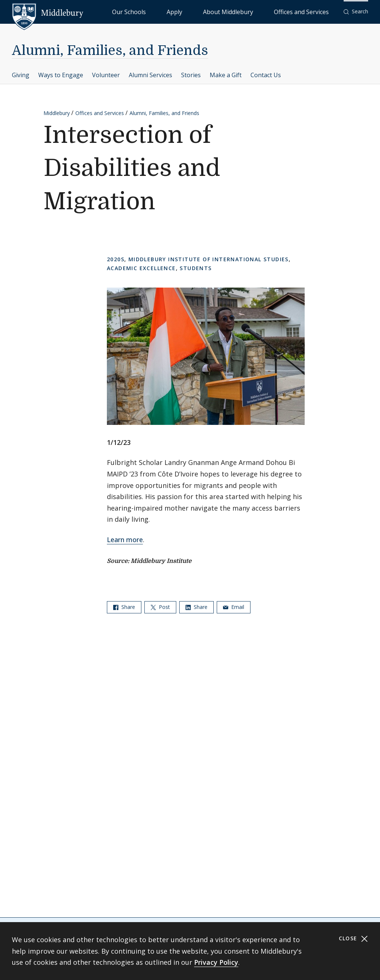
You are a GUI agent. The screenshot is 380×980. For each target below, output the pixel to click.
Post (160, 607)
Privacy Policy (216, 962)
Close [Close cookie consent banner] (353, 939)
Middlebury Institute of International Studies (209, 259)
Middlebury (57, 113)
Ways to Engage (61, 75)
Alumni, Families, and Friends (110, 51)
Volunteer (106, 75)
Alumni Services (150, 75)
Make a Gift (226, 75)
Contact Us (266, 75)
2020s (116, 259)
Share (124, 607)
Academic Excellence (141, 268)
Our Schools (189, 11)
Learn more (125, 540)
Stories (191, 75)
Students (196, 268)
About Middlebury (256, 11)
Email (234, 607)
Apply (219, 11)
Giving (21, 75)
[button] (356, 12)
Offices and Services (310, 11)
